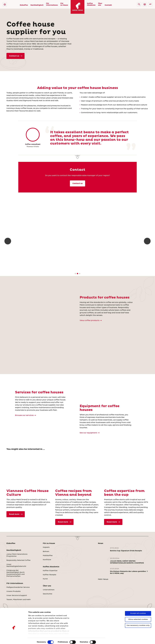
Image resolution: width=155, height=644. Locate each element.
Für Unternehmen (52, 4)
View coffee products (91, 320)
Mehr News (103, 579)
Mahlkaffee (48, 556)
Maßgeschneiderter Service (18, 587)
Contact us (16, 56)
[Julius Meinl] (5, 4)
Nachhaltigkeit (37, 5)
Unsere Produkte (14, 591)
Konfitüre (47, 560)
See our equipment (90, 433)
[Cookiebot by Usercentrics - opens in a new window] (14, 640)
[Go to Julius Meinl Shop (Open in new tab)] (145, 4)
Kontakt (108, 5)
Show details (34, 640)
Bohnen (46, 552)
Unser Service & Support (17, 596)
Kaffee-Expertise (50, 571)
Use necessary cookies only (138, 616)
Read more (16, 514)
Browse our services (26, 415)
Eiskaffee (24, 5)
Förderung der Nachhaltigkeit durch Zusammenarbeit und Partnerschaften (15, 573)
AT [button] (150, 4)
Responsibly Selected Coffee (18, 560)
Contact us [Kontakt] (77, 183)
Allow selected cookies (138, 610)
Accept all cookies (138, 604)
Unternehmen (49, 590)
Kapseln (46, 547)
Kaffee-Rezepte (50, 575)
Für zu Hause (64, 4)
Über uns (100, 4)
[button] (139, 4)
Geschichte (48, 594)
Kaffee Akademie (91, 4)
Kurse (45, 579)
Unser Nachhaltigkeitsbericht (16, 565)
